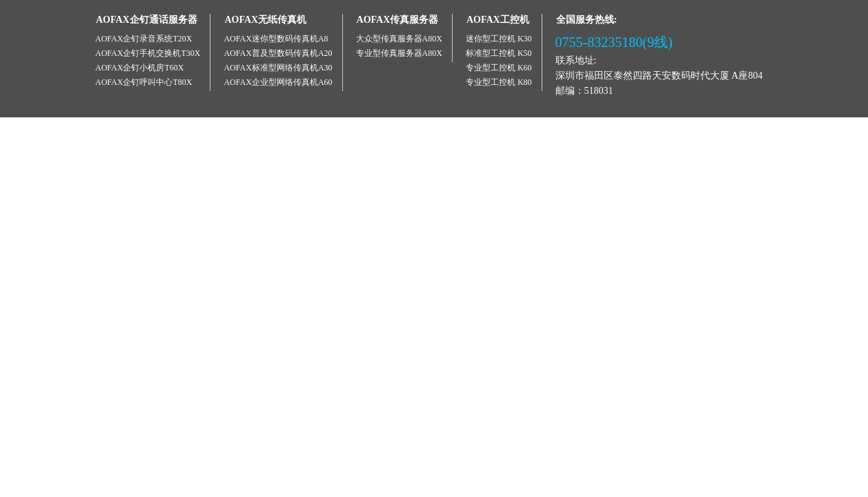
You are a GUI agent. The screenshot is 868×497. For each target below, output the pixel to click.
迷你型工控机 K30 (499, 39)
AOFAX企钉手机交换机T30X (148, 53)
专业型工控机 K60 (499, 68)
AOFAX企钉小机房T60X (139, 68)
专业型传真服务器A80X (399, 53)
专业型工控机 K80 (499, 82)
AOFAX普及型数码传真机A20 (278, 53)
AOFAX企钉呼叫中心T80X (144, 82)
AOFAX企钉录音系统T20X (144, 39)
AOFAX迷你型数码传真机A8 (276, 39)
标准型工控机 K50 (499, 53)
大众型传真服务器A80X (399, 39)
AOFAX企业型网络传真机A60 (278, 82)
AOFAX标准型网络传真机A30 (278, 68)
